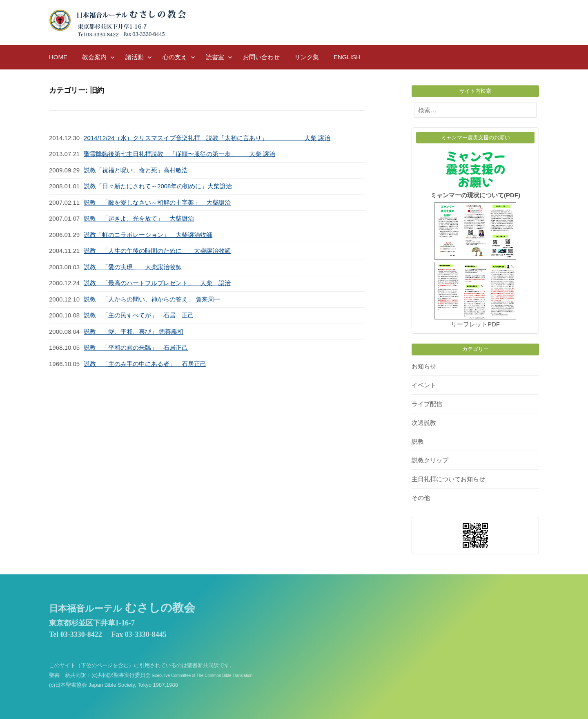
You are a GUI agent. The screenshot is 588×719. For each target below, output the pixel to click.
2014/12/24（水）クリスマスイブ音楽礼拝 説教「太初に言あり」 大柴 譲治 (207, 138)
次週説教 (424, 423)
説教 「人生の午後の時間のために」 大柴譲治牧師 (157, 251)
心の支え (175, 57)
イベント (424, 385)
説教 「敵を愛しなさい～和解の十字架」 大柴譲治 (157, 202)
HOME (58, 57)
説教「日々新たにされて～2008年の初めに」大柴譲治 (158, 186)
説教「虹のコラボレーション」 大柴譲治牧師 (148, 235)
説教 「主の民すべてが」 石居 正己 (139, 315)
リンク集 (307, 57)
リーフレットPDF (475, 324)
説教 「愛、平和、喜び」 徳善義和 (134, 332)
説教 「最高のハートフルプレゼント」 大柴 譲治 (157, 283)
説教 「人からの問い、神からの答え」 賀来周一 (152, 299)
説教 (418, 441)
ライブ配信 (427, 404)
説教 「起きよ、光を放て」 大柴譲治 (139, 218)
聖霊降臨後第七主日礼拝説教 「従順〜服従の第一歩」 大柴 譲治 (179, 154)
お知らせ (424, 366)
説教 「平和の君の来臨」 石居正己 (136, 347)
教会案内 (94, 57)
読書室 (215, 57)
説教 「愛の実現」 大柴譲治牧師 (133, 267)
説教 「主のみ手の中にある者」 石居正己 (145, 364)
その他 (421, 498)
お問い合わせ (261, 57)
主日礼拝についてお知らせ (448, 479)
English (347, 57)
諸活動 (135, 57)
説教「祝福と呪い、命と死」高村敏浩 (136, 170)
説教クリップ (430, 460)
